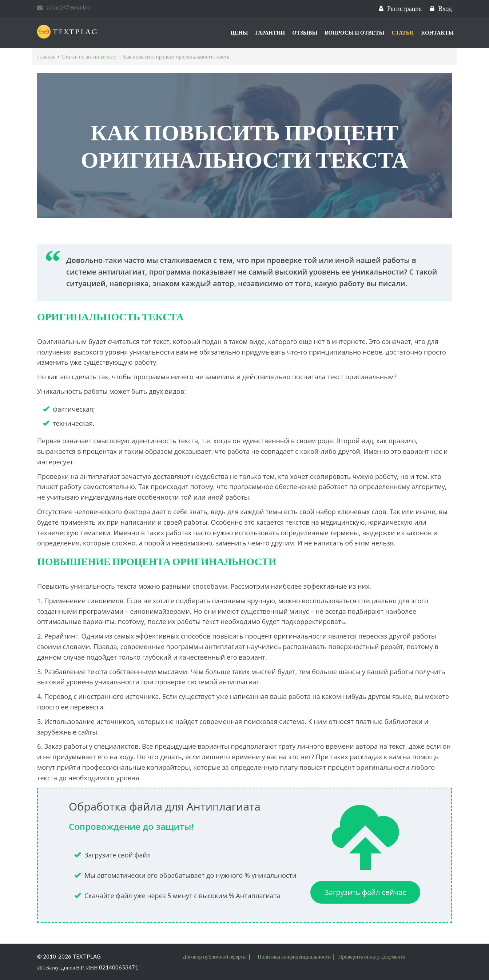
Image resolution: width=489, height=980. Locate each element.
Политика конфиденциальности (294, 956)
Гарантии (270, 32)
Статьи (403, 32)
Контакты (437, 32)
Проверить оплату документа (372, 956)
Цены (239, 32)
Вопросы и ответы (354, 32)
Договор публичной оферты (215, 956)
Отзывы (305, 32)
